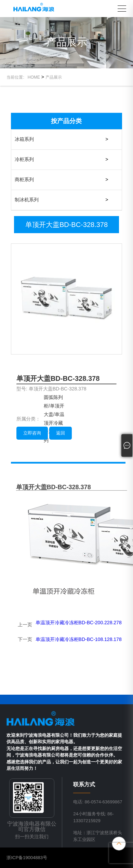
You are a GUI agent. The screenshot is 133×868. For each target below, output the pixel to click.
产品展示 (54, 77)
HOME (34, 77)
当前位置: (17, 77)
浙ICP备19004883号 (27, 858)
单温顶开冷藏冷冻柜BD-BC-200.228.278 (79, 623)
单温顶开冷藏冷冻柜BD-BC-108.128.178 (79, 639)
